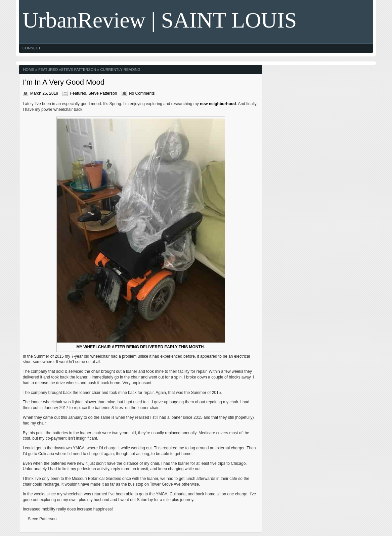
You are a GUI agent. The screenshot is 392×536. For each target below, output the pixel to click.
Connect (32, 48)
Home (29, 70)
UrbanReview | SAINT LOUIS (160, 20)
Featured (48, 70)
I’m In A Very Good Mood (64, 82)
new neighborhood (218, 104)
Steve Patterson (79, 70)
